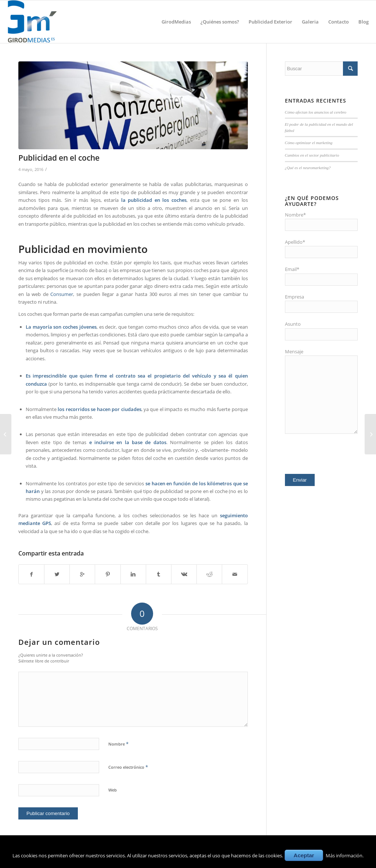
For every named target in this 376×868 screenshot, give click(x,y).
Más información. (345, 856)
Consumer (62, 294)
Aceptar (304, 855)
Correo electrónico (128, 767)
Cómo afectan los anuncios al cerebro (316, 112)
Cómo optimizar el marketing (309, 143)
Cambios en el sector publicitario (312, 155)
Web (113, 790)
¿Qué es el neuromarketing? (308, 168)
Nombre (118, 744)
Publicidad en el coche (59, 158)
